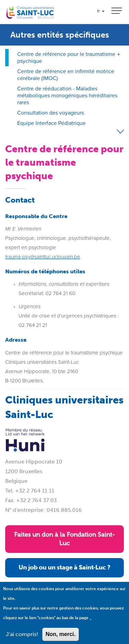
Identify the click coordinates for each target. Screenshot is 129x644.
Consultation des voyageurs (51, 113)
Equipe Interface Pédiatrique (51, 123)
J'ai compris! (22, 638)
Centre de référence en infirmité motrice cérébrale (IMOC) (66, 75)
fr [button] (101, 11)
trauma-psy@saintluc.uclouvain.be (43, 257)
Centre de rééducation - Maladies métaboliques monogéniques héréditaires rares (67, 95)
